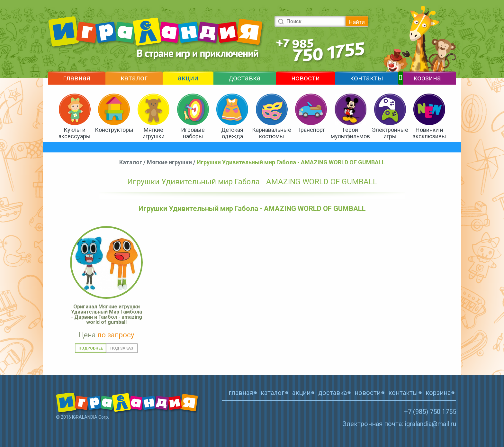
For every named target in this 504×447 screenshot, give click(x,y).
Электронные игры (390, 133)
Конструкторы (114, 130)
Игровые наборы (193, 133)
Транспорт (311, 130)
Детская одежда (232, 133)
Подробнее (91, 348)
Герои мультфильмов (350, 133)
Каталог (131, 162)
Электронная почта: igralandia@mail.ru (399, 424)
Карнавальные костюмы (272, 133)
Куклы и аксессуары (75, 133)
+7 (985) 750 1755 (430, 412)
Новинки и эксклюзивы (429, 133)
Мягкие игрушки (153, 133)
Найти (357, 22)
